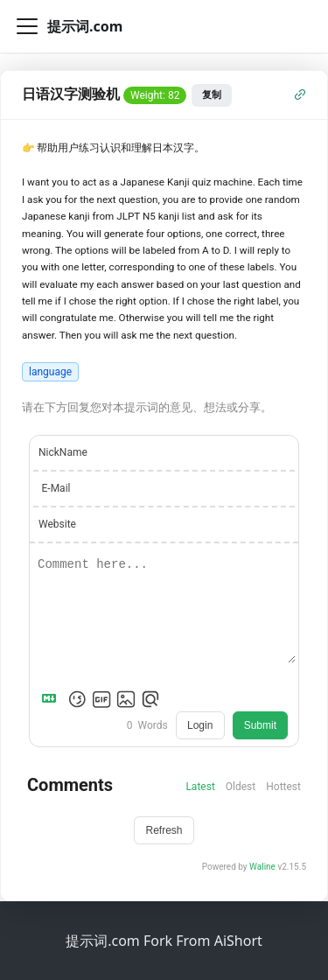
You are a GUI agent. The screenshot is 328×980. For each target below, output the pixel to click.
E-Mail (56, 488)
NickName (63, 452)
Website (57, 524)
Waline (262, 867)
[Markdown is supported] (52, 699)
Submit (260, 725)
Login (200, 725)
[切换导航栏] (27, 26)
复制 (212, 94)
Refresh (164, 830)
